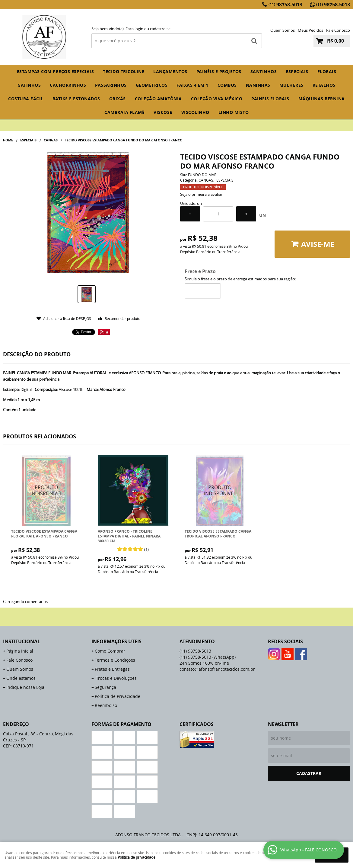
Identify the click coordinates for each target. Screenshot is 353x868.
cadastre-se (160, 29)
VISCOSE (163, 112)
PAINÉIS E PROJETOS (219, 71)
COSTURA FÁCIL (26, 99)
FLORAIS (327, 71)
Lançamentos (170, 71)
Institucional (22, 641)
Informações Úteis (116, 641)
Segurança (105, 687)
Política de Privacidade (118, 696)
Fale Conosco (338, 30)
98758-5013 (285, 5)
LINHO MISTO (234, 112)
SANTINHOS (264, 71)
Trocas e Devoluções (116, 678)
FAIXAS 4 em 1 (192, 85)
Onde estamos (21, 678)
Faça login (134, 29)
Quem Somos (283, 30)
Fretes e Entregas (112, 669)
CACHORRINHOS (68, 85)
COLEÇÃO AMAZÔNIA (158, 99)
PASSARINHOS (111, 85)
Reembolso (106, 705)
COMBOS (227, 85)
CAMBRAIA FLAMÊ (124, 112)
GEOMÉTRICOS (152, 85)
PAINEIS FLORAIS (270, 99)
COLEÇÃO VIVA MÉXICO (217, 99)
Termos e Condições (115, 660)
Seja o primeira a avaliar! (202, 194)
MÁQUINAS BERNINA (322, 99)
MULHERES (291, 85)
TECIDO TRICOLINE (124, 71)
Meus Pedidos (310, 30)
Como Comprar (110, 651)
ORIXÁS (118, 99)
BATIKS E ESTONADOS (76, 99)
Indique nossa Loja (25, 687)
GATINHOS (29, 85)
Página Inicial (20, 651)
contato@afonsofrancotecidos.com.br (217, 669)
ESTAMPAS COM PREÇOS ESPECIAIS (56, 71)
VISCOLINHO (195, 112)
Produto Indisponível (47, 490)
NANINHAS (258, 85)
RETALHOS (324, 85)
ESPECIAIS (297, 71)
